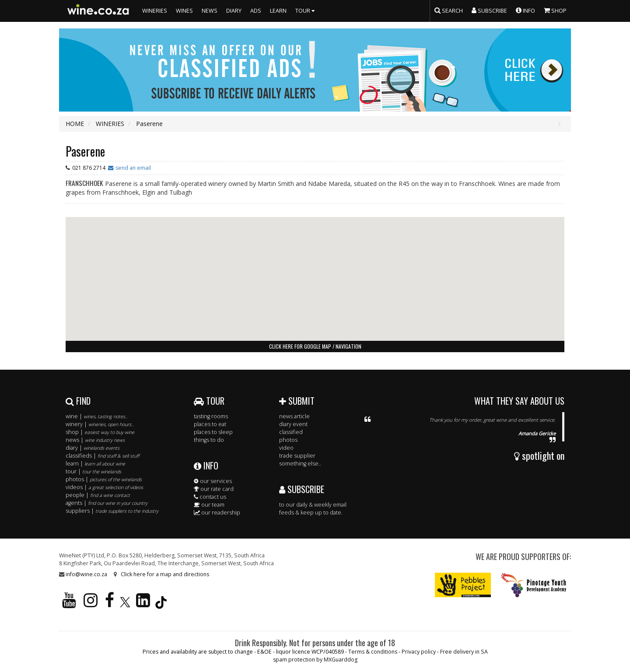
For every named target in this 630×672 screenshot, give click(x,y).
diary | (93, 448)
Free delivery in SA (464, 652)
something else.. (300, 464)
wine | (97, 416)
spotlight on (539, 455)
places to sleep (213, 432)
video (286, 448)
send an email (133, 168)
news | (95, 440)
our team (209, 505)
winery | (100, 424)
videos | (104, 487)
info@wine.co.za (86, 574)
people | (98, 495)
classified (291, 432)
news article (294, 416)
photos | (104, 479)
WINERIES (155, 11)
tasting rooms (211, 416)
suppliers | (112, 511)
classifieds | (102, 456)
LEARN (278, 11)
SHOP (555, 10)
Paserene (85, 151)
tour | (93, 471)
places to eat (210, 424)
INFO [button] (525, 10)
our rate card (214, 489)
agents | (107, 503)
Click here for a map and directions (165, 574)
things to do (209, 440)
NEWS (210, 11)
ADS (256, 11)
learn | (95, 464)
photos (288, 440)
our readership (217, 513)
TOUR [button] (306, 11)
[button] (315, 271)
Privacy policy (419, 652)
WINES (184, 11)
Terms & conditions (373, 652)
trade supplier (297, 456)
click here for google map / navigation (315, 346)
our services (213, 481)
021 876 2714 (89, 168)
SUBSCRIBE (302, 489)
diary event (293, 424)
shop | (100, 432)
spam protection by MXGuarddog (315, 660)
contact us (210, 497)
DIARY (234, 11)
